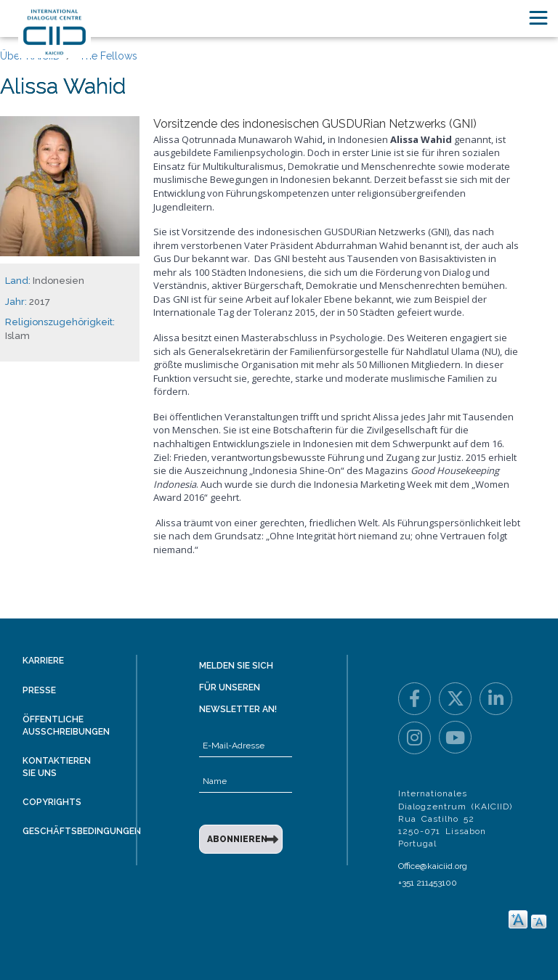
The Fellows (108, 56)
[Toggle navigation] (538, 18)
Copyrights (52, 802)
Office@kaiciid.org (433, 866)
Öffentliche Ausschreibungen (66, 726)
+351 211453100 (428, 883)
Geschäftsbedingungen (82, 831)
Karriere (43, 661)
